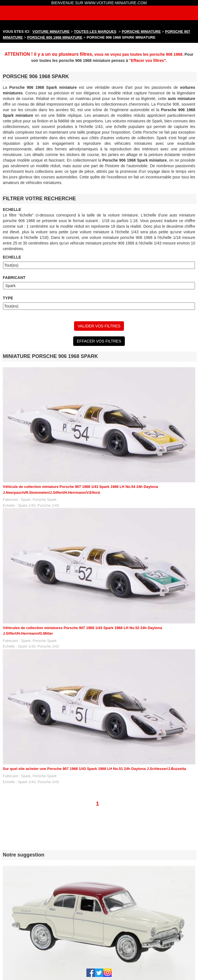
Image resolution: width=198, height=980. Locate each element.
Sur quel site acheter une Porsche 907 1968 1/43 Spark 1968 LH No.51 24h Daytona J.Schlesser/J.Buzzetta (94, 769)
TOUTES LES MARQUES (95, 32)
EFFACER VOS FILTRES (99, 341)
